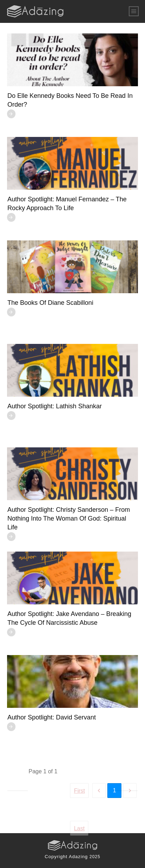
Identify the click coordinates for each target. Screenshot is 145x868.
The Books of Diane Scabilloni (50, 303)
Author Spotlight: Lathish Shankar (55, 406)
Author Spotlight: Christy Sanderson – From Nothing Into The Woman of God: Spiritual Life (69, 518)
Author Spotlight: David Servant (52, 717)
